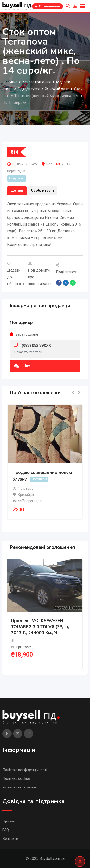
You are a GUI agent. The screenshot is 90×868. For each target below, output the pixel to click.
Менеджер (21, 323)
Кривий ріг (26, 495)
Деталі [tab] (17, 190)
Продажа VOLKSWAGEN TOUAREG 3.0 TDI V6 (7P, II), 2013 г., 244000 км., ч (40, 627)
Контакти (10, 839)
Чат (22, 366)
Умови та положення (20, 787)
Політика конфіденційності (25, 770)
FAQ (6, 830)
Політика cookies (17, 779)
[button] (73, 393)
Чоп (49, 164)
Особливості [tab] (42, 190)
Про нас (9, 821)
